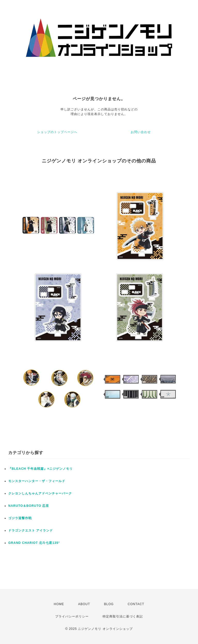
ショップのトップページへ (57, 132)
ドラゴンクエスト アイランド (31, 530)
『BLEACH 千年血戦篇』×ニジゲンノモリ (40, 469)
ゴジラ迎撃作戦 (20, 518)
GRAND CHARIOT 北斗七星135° (34, 543)
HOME (59, 604)
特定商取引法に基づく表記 (123, 616)
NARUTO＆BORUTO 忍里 (29, 506)
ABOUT (84, 604)
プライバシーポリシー (72, 616)
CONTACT (136, 604)
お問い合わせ (141, 132)
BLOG (109, 604)
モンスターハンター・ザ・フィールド (37, 481)
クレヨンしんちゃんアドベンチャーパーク (40, 493)
